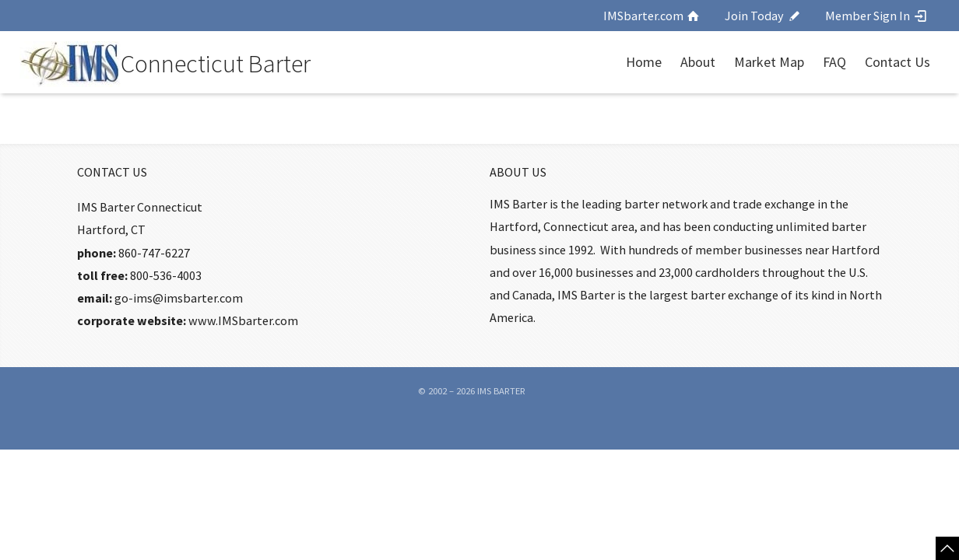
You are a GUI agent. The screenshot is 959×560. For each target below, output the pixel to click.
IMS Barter (501, 391)
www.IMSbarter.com (243, 320)
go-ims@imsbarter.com (179, 298)
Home (644, 62)
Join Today (763, 16)
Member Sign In (876, 16)
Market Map (769, 62)
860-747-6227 (154, 253)
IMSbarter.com (652, 16)
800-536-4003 (166, 275)
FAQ (834, 62)
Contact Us (898, 62)
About (698, 62)
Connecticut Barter (216, 64)
